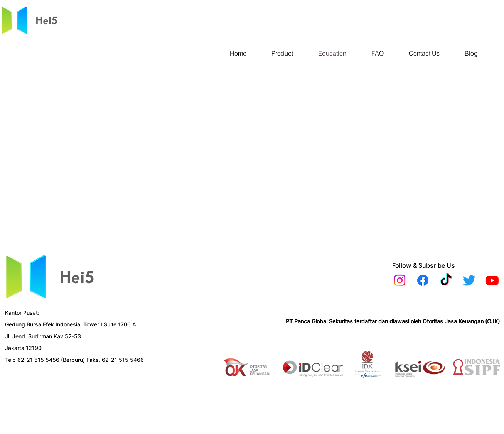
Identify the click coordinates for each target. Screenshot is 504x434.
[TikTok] (446, 280)
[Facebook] (423, 280)
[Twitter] (469, 280)
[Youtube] (492, 280)
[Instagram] (400, 280)
